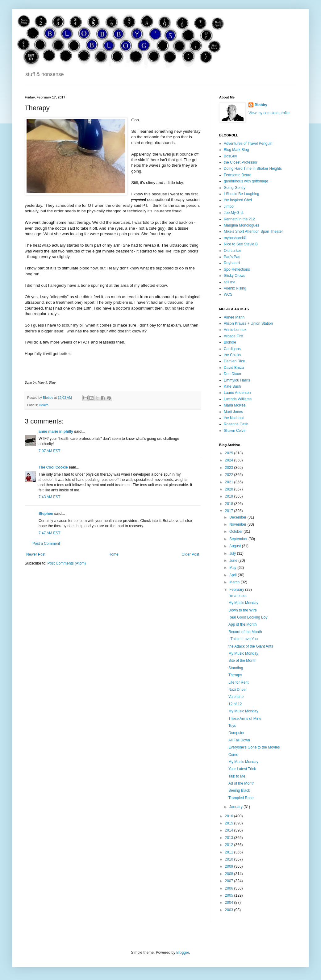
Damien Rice (234, 361)
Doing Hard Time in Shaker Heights (253, 169)
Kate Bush (232, 386)
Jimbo (229, 206)
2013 (230, 838)
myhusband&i (235, 238)
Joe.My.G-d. (234, 213)
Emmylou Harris (237, 380)
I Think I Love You (243, 639)
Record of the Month (245, 632)
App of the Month (242, 624)
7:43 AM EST (50, 497)
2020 (230, 489)
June (234, 561)
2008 (230, 874)
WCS (228, 294)
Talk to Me (237, 776)
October (236, 532)
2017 (230, 511)
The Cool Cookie (53, 467)
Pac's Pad (232, 257)
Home (114, 554)
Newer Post (36, 554)
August (236, 546)
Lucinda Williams (238, 399)
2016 (230, 816)
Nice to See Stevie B (241, 244)
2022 (230, 475)
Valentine (236, 697)
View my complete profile (269, 113)
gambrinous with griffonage (246, 181)
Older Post (190, 554)
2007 (230, 881)
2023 (230, 468)
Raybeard (232, 263)
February (237, 590)
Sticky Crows (234, 276)
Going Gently (235, 188)
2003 (230, 910)
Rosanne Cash (236, 424)
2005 (230, 895)
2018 (230, 504)
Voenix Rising (235, 288)
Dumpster (236, 733)
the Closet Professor (241, 162)
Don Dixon (232, 374)
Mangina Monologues (242, 225)
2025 (230, 453)
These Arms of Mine (245, 719)
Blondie (230, 342)
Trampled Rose (241, 798)
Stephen (46, 514)
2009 (230, 866)
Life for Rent (238, 682)
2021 (230, 482)
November (238, 524)
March (235, 582)
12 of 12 (235, 704)
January (236, 807)
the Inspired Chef (238, 200)
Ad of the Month (242, 783)
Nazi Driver (238, 690)
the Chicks (232, 355)
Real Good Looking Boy (248, 617)
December (238, 517)
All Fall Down (239, 740)
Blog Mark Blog (236, 150)
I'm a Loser (238, 596)
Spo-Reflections (237, 269)
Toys (232, 726)
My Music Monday (243, 603)
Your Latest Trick (242, 769)
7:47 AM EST (50, 533)
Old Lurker (232, 251)
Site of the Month (242, 661)
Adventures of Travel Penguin (248, 144)
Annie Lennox (235, 330)
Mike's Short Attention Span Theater (253, 231)
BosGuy (230, 156)
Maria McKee (235, 405)
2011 (230, 852)
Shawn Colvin (235, 431)
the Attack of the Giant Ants (251, 646)
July (233, 553)
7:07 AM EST (50, 451)
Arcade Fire (233, 336)
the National (234, 418)
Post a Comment (46, 544)
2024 (230, 460)
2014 (230, 830)
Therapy (235, 675)
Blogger (183, 953)
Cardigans (232, 349)
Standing (236, 668)
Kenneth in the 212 (239, 219)
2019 (230, 496)
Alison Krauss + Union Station (248, 323)
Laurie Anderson (237, 393)
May (233, 568)
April (233, 575)
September (239, 539)
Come (233, 755)
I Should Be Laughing (242, 194)
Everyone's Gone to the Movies (254, 747)
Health (44, 405)
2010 (230, 859)
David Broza (234, 368)
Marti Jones (233, 412)
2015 (230, 823)
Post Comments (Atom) (67, 563)
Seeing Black (239, 790)
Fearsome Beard (238, 175)
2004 (230, 903)
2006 (230, 888)
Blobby (261, 105)
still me (229, 282)
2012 (230, 845)
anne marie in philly (56, 432)
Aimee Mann (234, 317)
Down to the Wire (243, 610)
